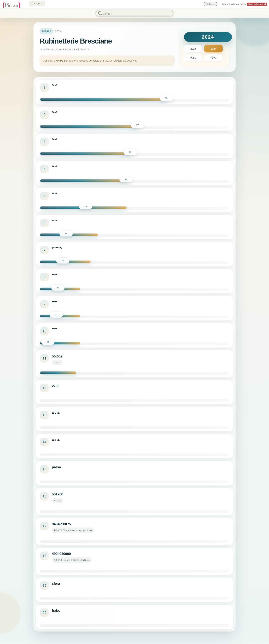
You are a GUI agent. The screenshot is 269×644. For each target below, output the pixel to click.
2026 (213, 58)
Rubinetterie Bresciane (76, 41)
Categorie (37, 3)
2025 (193, 58)
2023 (193, 49)
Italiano (210, 4)
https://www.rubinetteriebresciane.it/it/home (65, 49)
